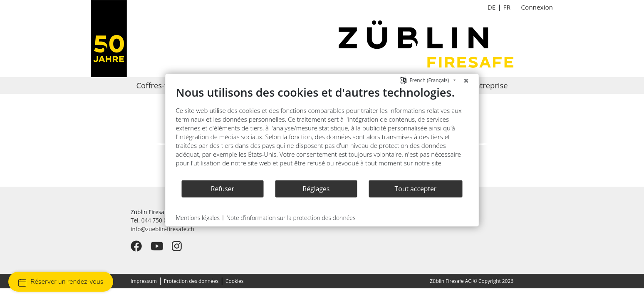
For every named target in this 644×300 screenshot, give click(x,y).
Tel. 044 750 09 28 (154, 220)
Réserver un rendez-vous (61, 282)
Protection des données (191, 281)
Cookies (234, 281)
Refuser (223, 188)
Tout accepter (416, 188)
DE (492, 7)
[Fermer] (466, 80)
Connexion (537, 7)
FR (507, 7)
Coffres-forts (159, 85)
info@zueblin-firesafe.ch (162, 229)
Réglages (316, 188)
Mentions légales (198, 218)
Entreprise (489, 85)
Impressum (144, 281)
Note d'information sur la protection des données (291, 218)
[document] (322, 132)
